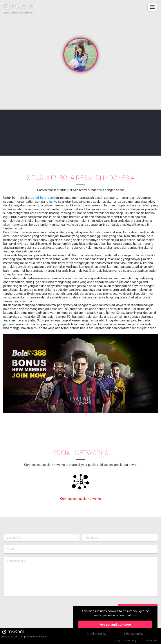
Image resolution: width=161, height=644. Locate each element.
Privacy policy (134, 634)
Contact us (150, 640)
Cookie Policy (97, 634)
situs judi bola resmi (41, 198)
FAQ (118, 640)
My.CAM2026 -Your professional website (25, 634)
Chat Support (132, 640)
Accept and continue (115, 624)
